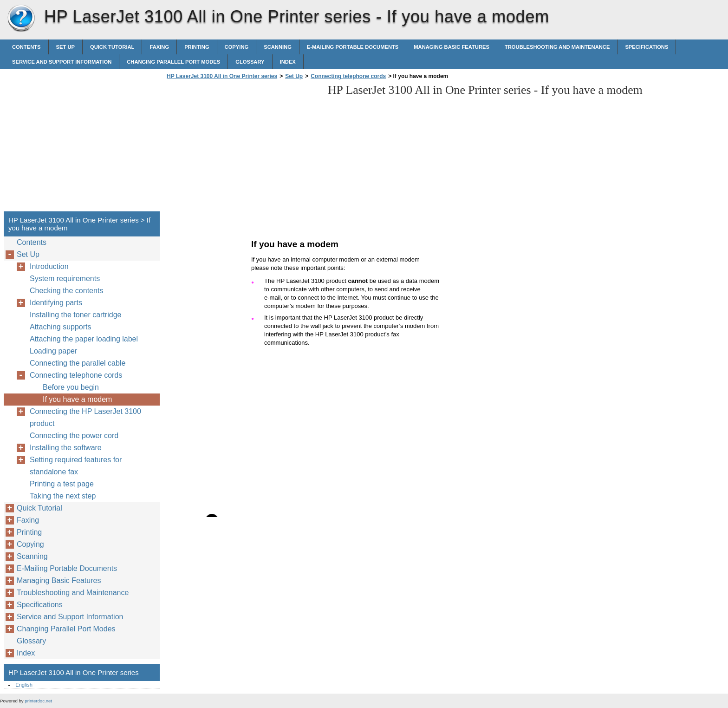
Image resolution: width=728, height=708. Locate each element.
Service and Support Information (62, 62)
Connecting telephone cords (348, 76)
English (24, 685)
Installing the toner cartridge (75, 315)
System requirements (65, 279)
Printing (197, 47)
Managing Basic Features (452, 47)
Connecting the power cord (74, 436)
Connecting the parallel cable (78, 363)
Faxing (159, 47)
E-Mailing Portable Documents (353, 47)
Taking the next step (63, 496)
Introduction (49, 266)
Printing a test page (62, 484)
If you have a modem (77, 399)
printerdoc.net (38, 701)
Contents (26, 47)
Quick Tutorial (112, 47)
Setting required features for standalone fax (76, 466)
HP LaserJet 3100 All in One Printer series (21, 19)
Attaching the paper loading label (84, 339)
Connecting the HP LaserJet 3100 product (85, 417)
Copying (237, 47)
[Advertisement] (242, 148)
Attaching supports (61, 327)
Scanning (278, 47)
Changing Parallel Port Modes (173, 62)
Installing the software (66, 448)
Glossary (250, 62)
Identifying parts (56, 303)
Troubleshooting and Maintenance (557, 47)
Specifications (647, 47)
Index (288, 62)
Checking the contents (66, 291)
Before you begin (71, 387)
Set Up (65, 47)
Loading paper (53, 351)
